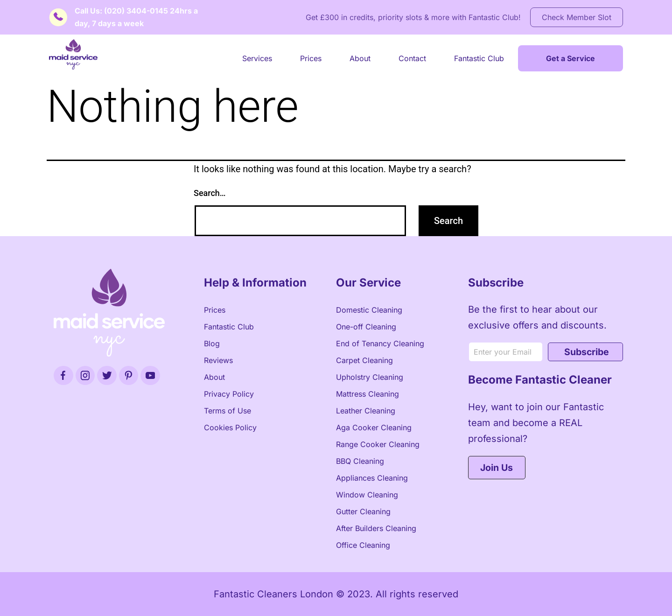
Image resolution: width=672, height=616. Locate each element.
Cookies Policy (230, 427)
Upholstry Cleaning (370, 377)
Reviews (218, 360)
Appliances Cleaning (372, 478)
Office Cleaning (363, 545)
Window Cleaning (367, 495)
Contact (412, 58)
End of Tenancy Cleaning (380, 343)
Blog (212, 343)
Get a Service (570, 58)
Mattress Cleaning (367, 394)
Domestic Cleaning (369, 310)
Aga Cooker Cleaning (374, 427)
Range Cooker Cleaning (378, 444)
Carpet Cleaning (364, 360)
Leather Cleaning (366, 411)
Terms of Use (227, 411)
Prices (311, 58)
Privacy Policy (229, 394)
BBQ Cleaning (360, 461)
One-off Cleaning (366, 327)
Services (257, 58)
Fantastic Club (479, 58)
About (360, 58)
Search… (210, 193)
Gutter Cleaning (363, 511)
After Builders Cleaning (376, 528)
